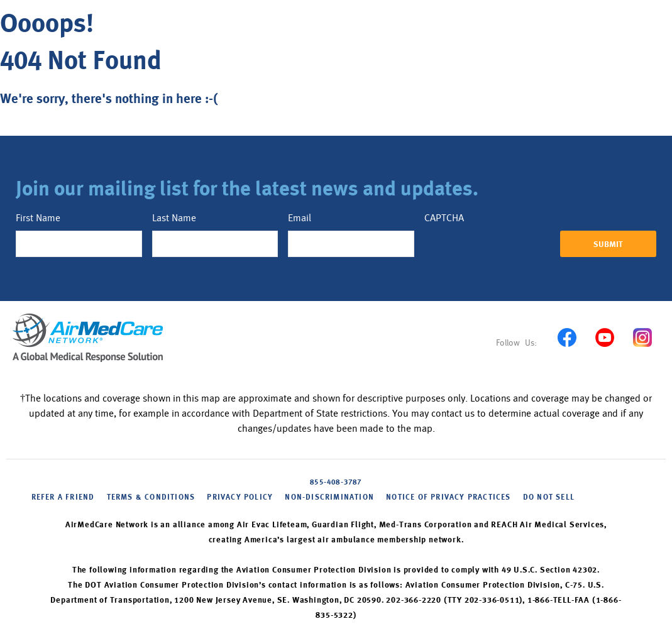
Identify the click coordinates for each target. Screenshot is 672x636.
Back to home (48, 129)
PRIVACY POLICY (240, 498)
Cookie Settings (614, 497)
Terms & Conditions (151, 498)
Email (300, 218)
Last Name (174, 218)
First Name (38, 218)
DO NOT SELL (549, 498)
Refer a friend (63, 498)
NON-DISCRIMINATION (329, 498)
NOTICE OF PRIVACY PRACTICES (448, 498)
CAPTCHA (444, 218)
